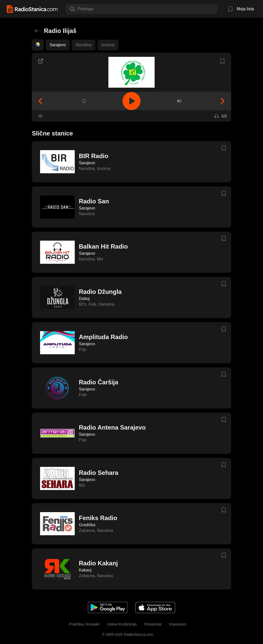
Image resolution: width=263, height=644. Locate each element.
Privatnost (153, 624)
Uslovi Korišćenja (122, 624)
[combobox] (78, 9)
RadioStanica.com (138, 634)
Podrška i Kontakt (84, 624)
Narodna (83, 45)
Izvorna (108, 45)
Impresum (178, 624)
